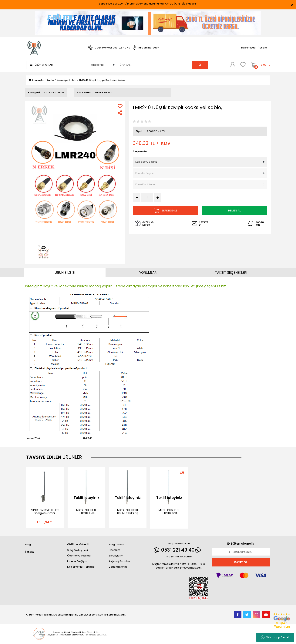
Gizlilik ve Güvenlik (79, 544)
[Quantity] (147, 198)
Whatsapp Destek (275, 637)
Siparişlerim (116, 556)
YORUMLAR (148, 272)
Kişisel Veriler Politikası (81, 567)
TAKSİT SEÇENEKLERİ (231, 272)
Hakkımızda (248, 48)
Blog (28, 544)
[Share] (120, 113)
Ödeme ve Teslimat (79, 556)
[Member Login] (233, 65)
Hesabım (114, 550)
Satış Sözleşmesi (77, 550)
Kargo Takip (116, 544)
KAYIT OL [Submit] (241, 562)
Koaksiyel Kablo (54, 93)
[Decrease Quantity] (137, 198)
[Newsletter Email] (241, 552)
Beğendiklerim (118, 567)
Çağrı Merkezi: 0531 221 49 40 (112, 48)
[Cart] (260, 65)
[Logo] (34, 47)
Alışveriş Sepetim (119, 561)
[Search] (155, 65)
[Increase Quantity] (157, 198)
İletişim (263, 48)
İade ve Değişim (77, 561)
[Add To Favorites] (120, 106)
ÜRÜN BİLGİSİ (65, 272)
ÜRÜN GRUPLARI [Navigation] (42, 65)
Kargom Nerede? (148, 48)
